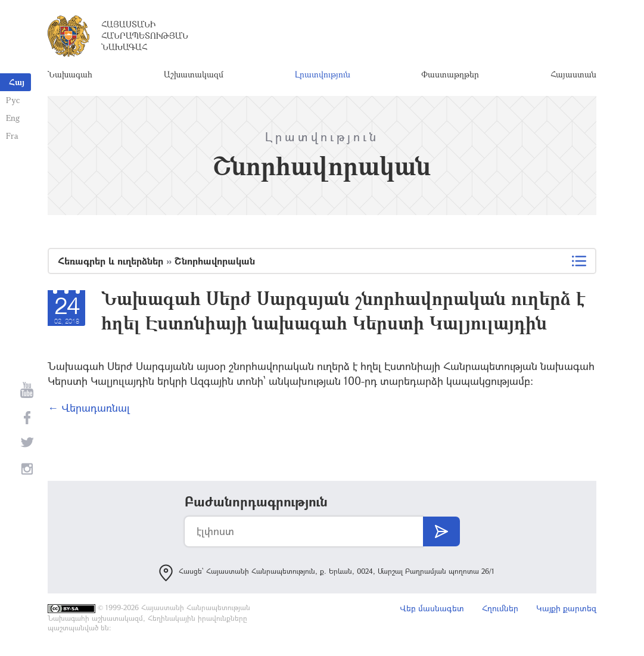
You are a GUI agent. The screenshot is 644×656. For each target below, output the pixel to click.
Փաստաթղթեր (450, 74)
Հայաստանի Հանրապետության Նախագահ (145, 35)
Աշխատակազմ (194, 74)
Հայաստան (573, 74)
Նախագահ (70, 74)
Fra (12, 136)
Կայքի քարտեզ (566, 608)
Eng (13, 118)
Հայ (17, 82)
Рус (13, 100)
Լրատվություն (323, 74)
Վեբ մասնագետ (432, 608)
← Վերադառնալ (89, 408)
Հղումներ (500, 608)
